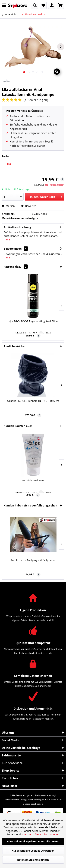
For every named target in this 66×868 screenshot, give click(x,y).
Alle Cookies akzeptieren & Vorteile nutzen (33, 841)
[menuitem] (5, 5)
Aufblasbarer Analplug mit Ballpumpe (33, 560)
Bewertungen (13, 249)
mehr (7, 239)
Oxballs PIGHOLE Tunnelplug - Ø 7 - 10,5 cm (33, 401)
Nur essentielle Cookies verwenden (33, 851)
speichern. (28, 834)
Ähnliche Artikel (15, 346)
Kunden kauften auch (18, 426)
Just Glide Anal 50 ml (33, 480)
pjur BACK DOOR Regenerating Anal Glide (33, 321)
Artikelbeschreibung (17, 227)
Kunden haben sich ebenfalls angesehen (30, 505)
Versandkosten (12, 800)
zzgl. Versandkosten (54, 185)
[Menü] (5, 5)
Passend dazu (16, 267)
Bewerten (29, 206)
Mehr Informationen (47, 834)
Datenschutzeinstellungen (33, 860)
